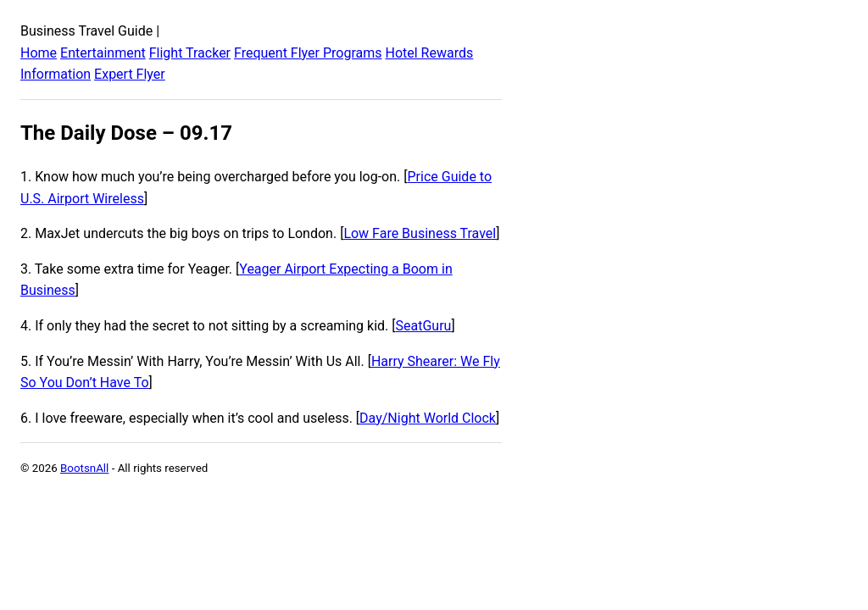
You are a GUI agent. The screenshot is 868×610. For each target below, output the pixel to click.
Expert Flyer (130, 74)
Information (56, 74)
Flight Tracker (190, 53)
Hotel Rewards (429, 53)
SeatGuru (424, 326)
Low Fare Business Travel (420, 233)
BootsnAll (84, 468)
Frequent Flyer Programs (308, 53)
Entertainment (103, 53)
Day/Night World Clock (428, 418)
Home (39, 53)
